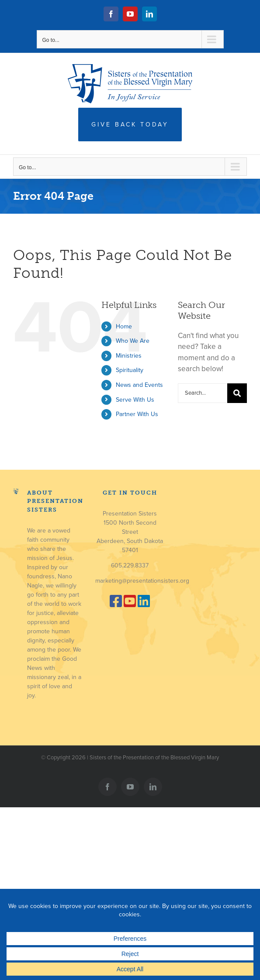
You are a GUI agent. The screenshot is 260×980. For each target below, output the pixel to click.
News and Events (139, 385)
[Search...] (203, 393)
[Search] (237, 393)
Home (124, 326)
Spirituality (130, 370)
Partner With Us (137, 414)
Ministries (129, 356)
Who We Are (133, 341)
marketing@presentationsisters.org (142, 581)
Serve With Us (135, 400)
